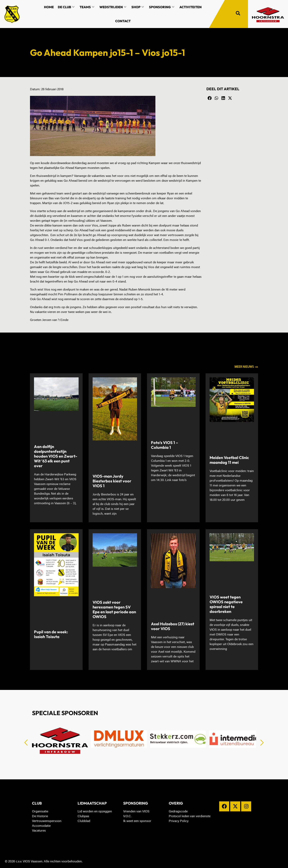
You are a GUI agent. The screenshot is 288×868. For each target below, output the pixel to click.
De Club (66, 7)
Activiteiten (190, 7)
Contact (123, 21)
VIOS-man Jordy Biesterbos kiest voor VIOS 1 (112, 481)
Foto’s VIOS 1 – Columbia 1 (164, 445)
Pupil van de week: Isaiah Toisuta (51, 634)
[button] (210, 98)
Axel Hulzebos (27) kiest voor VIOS (173, 626)
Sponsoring (162, 7)
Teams (87, 7)
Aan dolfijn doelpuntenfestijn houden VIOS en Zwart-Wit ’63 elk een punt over (56, 456)
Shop (138, 7)
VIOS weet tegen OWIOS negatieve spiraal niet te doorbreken (226, 604)
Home (49, 7)
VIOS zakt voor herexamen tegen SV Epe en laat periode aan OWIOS (114, 609)
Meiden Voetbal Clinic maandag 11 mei (229, 460)
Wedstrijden (113, 7)
